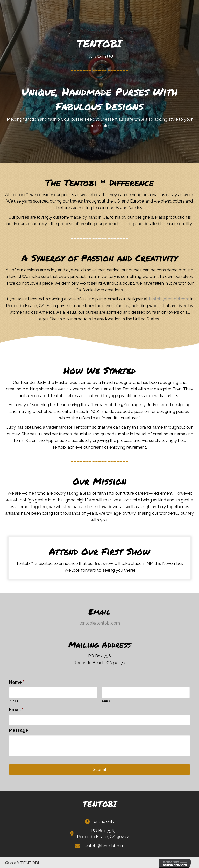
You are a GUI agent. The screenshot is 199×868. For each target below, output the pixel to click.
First (14, 700)
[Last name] (146, 692)
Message (20, 729)
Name (17, 682)
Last (106, 700)
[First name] (53, 692)
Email (16, 709)
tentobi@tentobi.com (169, 299)
